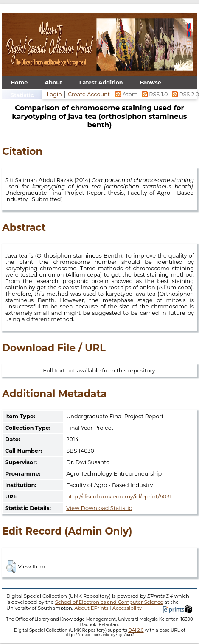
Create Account (89, 94)
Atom (126, 94)
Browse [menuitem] (151, 83)
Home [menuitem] (19, 83)
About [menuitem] (53, 83)
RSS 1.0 (154, 94)
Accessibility (127, 608)
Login (54, 94)
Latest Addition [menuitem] (101, 83)
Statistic (22, 95)
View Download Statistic (99, 508)
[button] (11, 567)
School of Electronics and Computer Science (109, 602)
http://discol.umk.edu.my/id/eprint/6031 (119, 497)
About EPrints (91, 608)
